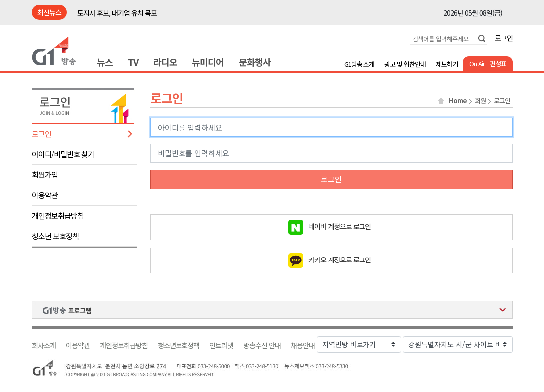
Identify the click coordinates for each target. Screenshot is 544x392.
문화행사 (255, 62)
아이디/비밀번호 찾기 (63, 154)
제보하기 (447, 64)
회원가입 (45, 175)
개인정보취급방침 (58, 215)
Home (458, 101)
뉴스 (105, 62)
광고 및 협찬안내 (405, 64)
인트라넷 (221, 345)
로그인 (504, 38)
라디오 (165, 62)
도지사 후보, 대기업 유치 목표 (117, 13)
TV (133, 62)
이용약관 (45, 195)
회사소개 (44, 345)
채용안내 (303, 345)
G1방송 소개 (359, 64)
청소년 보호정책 (55, 236)
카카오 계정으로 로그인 (340, 259)
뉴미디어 (208, 62)
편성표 (498, 64)
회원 (480, 101)
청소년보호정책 (179, 345)
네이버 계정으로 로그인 (340, 226)
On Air (477, 64)
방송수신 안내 (262, 345)
